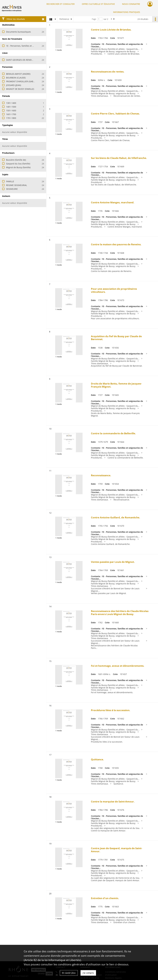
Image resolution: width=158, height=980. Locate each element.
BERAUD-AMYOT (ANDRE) (18, 74)
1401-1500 (11, 107)
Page (94, 19)
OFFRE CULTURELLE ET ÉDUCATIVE (98, 4)
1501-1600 (11, 110)
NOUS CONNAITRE (131, 4)
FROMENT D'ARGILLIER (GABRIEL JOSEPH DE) (27, 81)
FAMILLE (10, 181)
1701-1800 (11, 118)
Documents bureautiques (18, 32)
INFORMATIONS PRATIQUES (127, 12)
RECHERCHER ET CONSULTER (61, 4)
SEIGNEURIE (12, 189)
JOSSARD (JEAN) (14, 85)
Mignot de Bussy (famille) (18, 167)
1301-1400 (11, 103)
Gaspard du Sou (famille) (18, 164)
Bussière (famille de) (16, 160)
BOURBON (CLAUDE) (16, 78)
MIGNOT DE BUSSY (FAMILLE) (20, 89)
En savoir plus (69, 973)
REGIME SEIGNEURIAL (17, 185)
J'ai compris (88, 973)
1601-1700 (11, 114)
